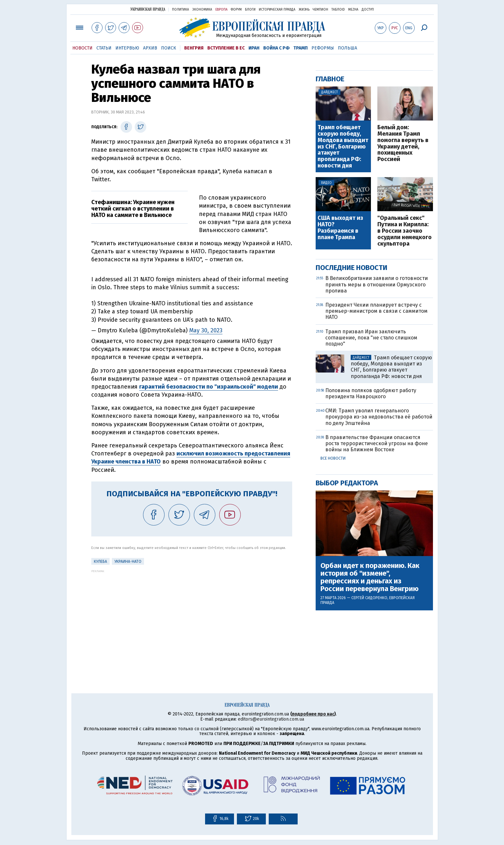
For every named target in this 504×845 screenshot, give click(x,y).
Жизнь (304, 10)
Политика (180, 10)
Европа (221, 10)
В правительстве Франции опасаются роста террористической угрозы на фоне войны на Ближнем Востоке (377, 443)
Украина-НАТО (128, 562)
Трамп (301, 48)
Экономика (202, 10)
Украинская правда (148, 9)
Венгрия (194, 48)
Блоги (250, 10)
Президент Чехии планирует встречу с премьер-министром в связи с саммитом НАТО (376, 311)
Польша (347, 48)
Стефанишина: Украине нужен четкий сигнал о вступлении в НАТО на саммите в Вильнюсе (133, 209)
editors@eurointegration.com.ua (271, 719)
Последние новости (351, 268)
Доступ (368, 10)
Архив (150, 48)
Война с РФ (276, 48)
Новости (82, 48)
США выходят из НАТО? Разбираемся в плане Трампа (340, 228)
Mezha (353, 10)
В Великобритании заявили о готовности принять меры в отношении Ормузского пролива (377, 284)
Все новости (333, 458)
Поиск (169, 48)
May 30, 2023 (206, 330)
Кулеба (100, 562)
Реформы (323, 48)
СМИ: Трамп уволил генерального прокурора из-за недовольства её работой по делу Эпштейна (379, 417)
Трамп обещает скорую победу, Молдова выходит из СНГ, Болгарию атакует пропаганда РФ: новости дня (343, 147)
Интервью (127, 48)
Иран (254, 48)
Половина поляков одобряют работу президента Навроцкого (371, 393)
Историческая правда (277, 10)
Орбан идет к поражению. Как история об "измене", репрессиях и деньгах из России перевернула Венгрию (370, 577)
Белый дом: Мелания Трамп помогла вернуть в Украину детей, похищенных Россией (403, 144)
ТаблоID (338, 10)
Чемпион (320, 10)
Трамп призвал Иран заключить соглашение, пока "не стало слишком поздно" (371, 338)
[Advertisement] (192, 618)
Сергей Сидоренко (369, 598)
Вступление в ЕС (226, 48)
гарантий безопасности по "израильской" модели (209, 387)
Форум (236, 10)
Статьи (104, 48)
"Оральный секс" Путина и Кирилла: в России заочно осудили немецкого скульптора (405, 231)
